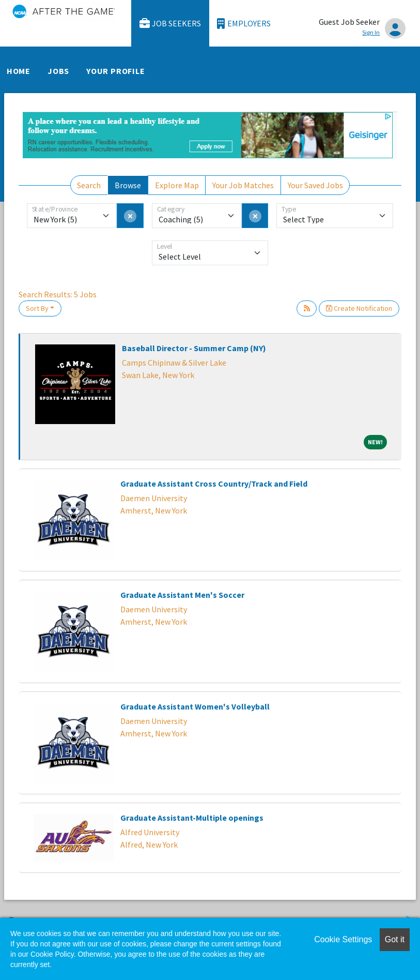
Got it (395, 939)
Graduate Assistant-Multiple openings (192, 818)
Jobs (58, 71)
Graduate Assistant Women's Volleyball (195, 706)
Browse (128, 185)
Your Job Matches (243, 185)
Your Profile (116, 71)
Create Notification (359, 308)
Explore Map (177, 185)
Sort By (37, 308)
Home (19, 71)
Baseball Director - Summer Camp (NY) (194, 348)
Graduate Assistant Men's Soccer (182, 595)
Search (89, 185)
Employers (244, 24)
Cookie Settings (343, 939)
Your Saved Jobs (315, 185)
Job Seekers (170, 24)
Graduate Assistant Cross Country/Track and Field (214, 484)
